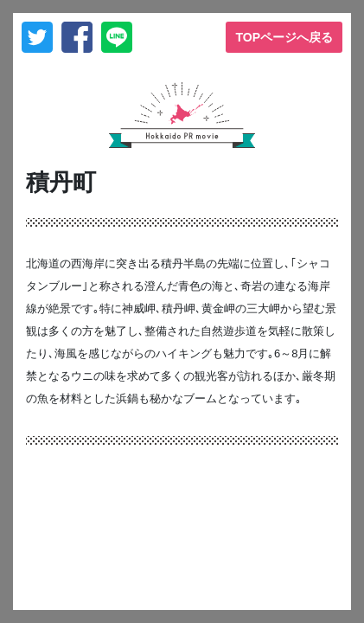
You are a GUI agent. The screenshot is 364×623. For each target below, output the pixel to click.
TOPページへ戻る (284, 37)
